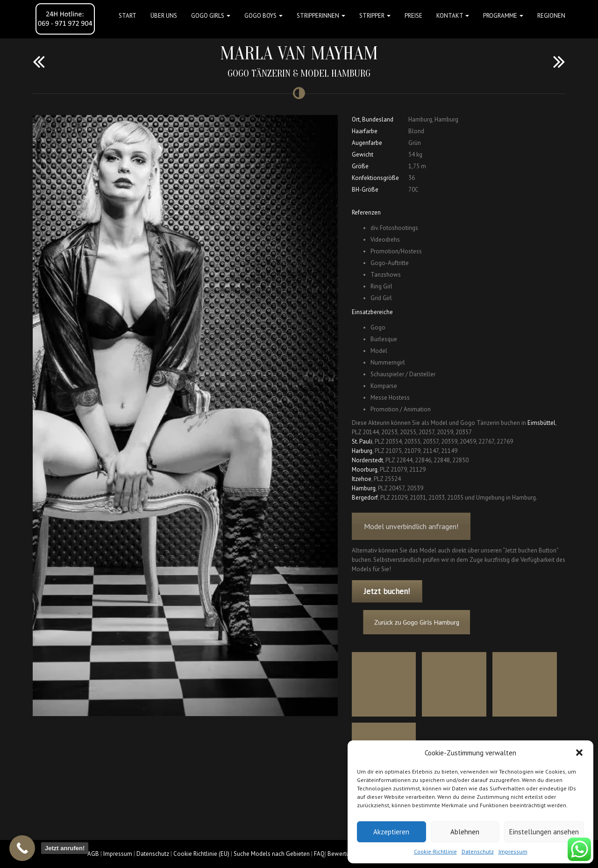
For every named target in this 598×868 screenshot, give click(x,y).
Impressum (513, 851)
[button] (579, 753)
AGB (93, 854)
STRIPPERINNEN (321, 16)
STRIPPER (375, 16)
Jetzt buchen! (387, 591)
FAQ (319, 854)
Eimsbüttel (541, 423)
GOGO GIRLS (211, 16)
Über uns (164, 16)
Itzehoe (362, 479)
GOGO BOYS (263, 16)
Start (128, 16)
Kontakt (453, 16)
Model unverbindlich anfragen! (411, 536)
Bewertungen (345, 854)
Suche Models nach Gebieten (272, 854)
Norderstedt (367, 460)
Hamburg (364, 488)
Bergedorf (365, 498)
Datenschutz (478, 851)
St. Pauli (362, 441)
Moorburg (365, 470)
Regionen (551, 16)
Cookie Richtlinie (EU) (201, 854)
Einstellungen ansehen (544, 832)
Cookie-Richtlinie (435, 851)
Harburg (362, 451)
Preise (413, 16)
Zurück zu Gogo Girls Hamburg (428, 622)
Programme (503, 16)
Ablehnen (465, 832)
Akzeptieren (391, 832)
